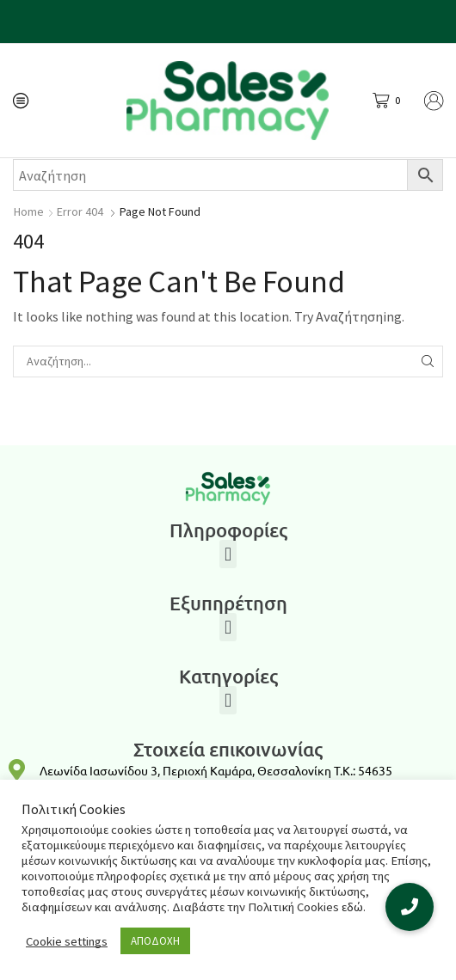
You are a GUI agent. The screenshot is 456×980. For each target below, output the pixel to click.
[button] (228, 554)
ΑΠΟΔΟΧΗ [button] (155, 941)
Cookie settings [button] (67, 941)
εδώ (352, 907)
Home (29, 211)
